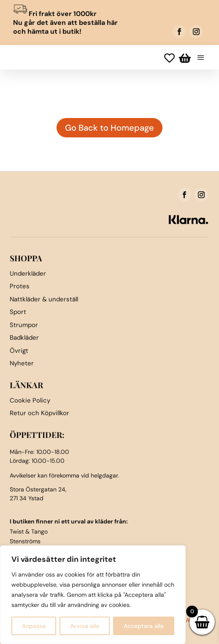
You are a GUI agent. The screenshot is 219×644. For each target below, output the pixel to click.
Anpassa (34, 626)
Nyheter (22, 363)
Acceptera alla (144, 626)
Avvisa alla (85, 626)
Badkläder (24, 338)
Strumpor (24, 325)
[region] (93, 595)
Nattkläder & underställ (44, 299)
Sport (18, 312)
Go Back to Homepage (109, 128)
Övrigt (19, 351)
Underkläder (28, 274)
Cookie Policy (30, 400)
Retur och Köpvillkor (39, 413)
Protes (20, 286)
